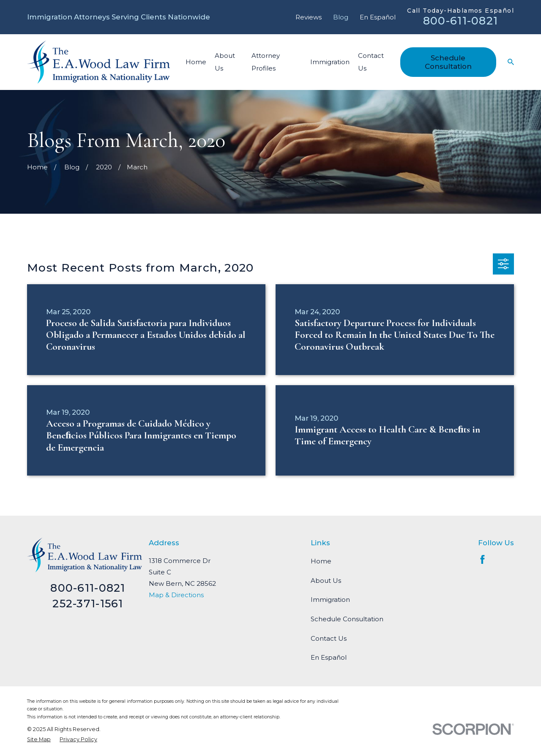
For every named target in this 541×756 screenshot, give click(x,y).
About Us (326, 581)
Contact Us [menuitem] (371, 62)
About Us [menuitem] (225, 62)
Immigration (330, 600)
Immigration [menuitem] (330, 62)
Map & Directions (176, 595)
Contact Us (329, 638)
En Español (378, 17)
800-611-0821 (460, 20)
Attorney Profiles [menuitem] (266, 62)
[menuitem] (39, 739)
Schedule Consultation (448, 62)
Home (321, 561)
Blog (341, 17)
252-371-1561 (88, 603)
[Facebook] (482, 559)
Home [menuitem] (196, 62)
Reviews (309, 17)
